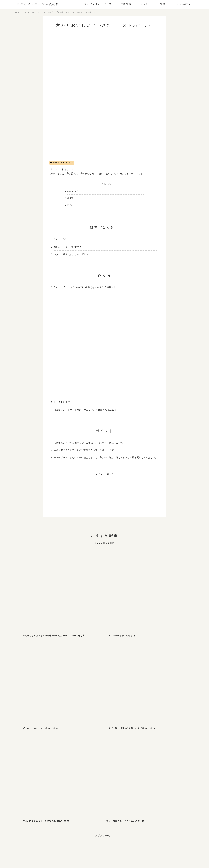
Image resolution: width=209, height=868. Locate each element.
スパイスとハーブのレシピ (62, 163)
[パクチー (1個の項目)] (136, 779)
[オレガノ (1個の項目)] (32, 779)
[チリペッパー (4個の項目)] (115, 767)
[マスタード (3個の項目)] (32, 773)
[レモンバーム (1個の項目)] (32, 785)
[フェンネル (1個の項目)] (94, 779)
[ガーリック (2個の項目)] (136, 773)
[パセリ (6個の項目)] (73, 767)
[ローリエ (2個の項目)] (157, 773)
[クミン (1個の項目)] (178, 773)
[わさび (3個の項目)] (178, 767)
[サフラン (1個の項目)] (94, 785)
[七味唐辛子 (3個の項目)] (136, 767)
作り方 (70, 198)
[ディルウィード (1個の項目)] (115, 779)
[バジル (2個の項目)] (94, 773)
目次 (101, 184)
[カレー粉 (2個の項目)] (115, 773)
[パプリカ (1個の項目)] (178, 779)
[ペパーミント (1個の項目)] (52, 785)
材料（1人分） (74, 191)
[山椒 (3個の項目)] (157, 767)
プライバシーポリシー (112, 854)
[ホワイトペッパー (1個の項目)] (52, 779)
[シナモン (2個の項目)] (73, 773)
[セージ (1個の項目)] (73, 785)
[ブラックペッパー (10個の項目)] (32, 767)
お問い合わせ (93, 854)
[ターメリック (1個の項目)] (73, 779)
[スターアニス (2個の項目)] (52, 773)
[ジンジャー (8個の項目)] (52, 767)
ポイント (71, 205)
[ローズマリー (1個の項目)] (157, 779)
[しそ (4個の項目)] (94, 767)
